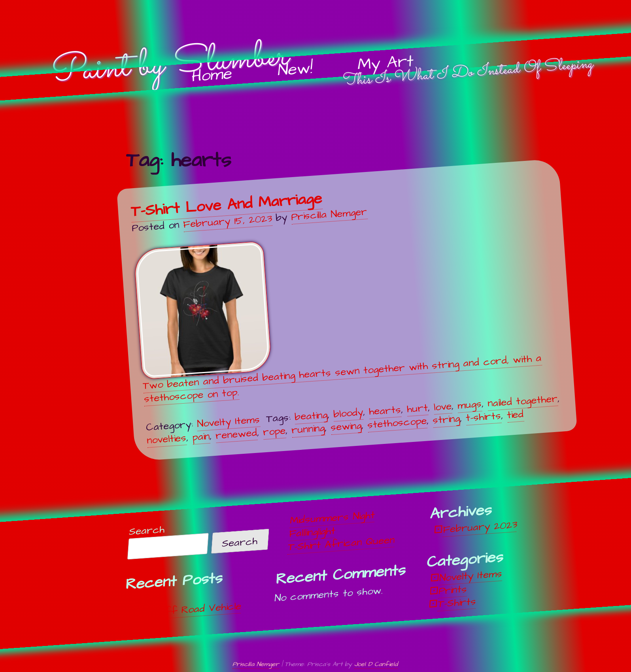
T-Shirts (457, 603)
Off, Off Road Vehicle (188, 610)
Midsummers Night (333, 518)
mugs (469, 405)
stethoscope (397, 423)
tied (515, 415)
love (443, 406)
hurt (417, 408)
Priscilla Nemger (329, 214)
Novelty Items (228, 421)
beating (311, 416)
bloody (348, 413)
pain (201, 436)
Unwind (150, 599)
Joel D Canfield (376, 664)
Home (212, 75)
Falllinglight (312, 532)
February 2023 (480, 527)
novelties (166, 439)
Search (147, 531)
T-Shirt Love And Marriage (226, 205)
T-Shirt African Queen (342, 544)
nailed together (522, 401)
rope (274, 431)
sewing (346, 427)
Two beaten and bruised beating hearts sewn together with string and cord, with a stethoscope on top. (338, 323)
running (308, 429)
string (446, 419)
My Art (386, 63)
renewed (236, 434)
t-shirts (483, 417)
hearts (385, 411)
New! (295, 70)
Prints (453, 590)
